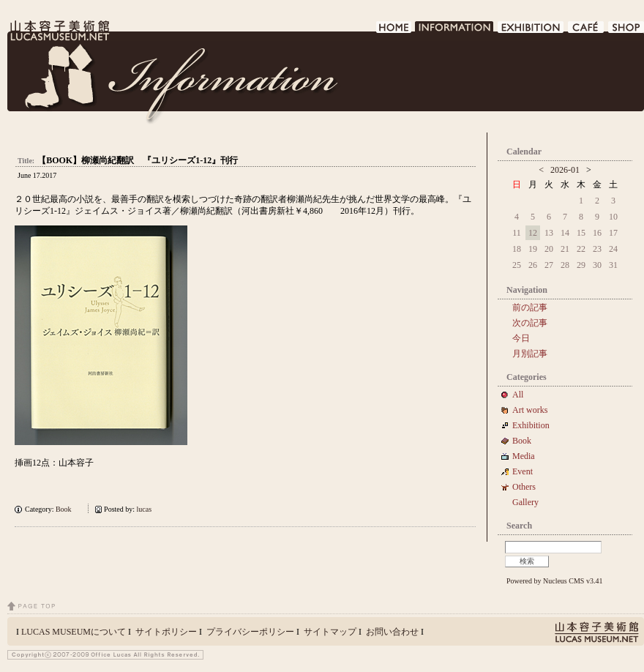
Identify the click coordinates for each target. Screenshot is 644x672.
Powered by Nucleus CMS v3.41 (554, 581)
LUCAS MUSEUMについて (74, 632)
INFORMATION (455, 31)
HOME (394, 31)
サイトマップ (330, 632)
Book (67, 509)
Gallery (525, 502)
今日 (521, 338)
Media (528, 456)
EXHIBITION (531, 31)
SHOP (626, 31)
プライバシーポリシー (250, 632)
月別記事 (530, 354)
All (518, 395)
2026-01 (565, 170)
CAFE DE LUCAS (587, 31)
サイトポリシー (166, 632)
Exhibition (531, 425)
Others (524, 487)
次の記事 (530, 323)
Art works (530, 410)
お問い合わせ (392, 632)
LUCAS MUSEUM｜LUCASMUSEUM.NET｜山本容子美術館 (59, 31)
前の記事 (530, 307)
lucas (145, 509)
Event (523, 471)
